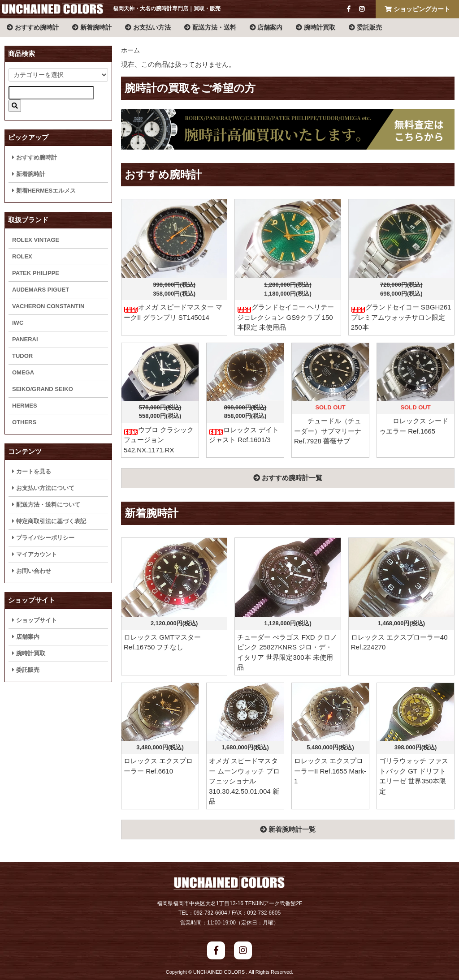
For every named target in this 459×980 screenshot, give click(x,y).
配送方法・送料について (46, 505)
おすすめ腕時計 (33, 27)
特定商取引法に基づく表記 (49, 521)
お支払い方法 (148, 27)
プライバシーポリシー (43, 538)
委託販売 (365, 27)
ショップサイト (35, 620)
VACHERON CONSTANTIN (48, 306)
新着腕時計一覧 (288, 829)
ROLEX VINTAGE (36, 240)
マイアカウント (35, 554)
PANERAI (25, 339)
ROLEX (22, 256)
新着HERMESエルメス (44, 191)
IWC (18, 323)
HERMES (25, 406)
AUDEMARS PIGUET (41, 290)
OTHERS (24, 422)
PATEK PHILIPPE (36, 273)
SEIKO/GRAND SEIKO (43, 389)
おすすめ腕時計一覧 (288, 478)
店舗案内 (266, 27)
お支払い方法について (43, 488)
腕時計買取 (316, 27)
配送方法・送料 (210, 27)
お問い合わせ (32, 571)
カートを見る (32, 471)
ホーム (130, 50)
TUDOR (22, 356)
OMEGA (23, 372)
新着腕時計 (92, 27)
